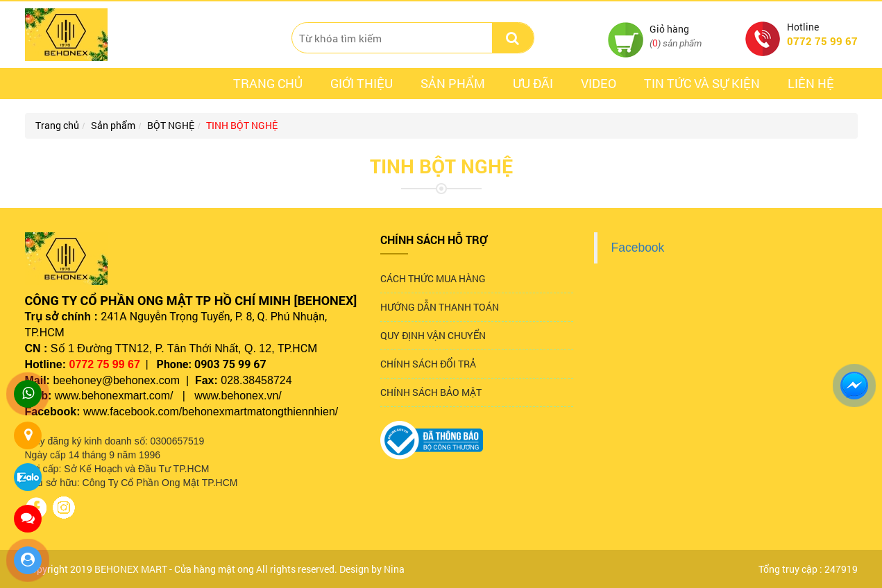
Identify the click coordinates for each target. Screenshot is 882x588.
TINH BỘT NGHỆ (242, 125)
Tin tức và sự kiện (702, 83)
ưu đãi (533, 83)
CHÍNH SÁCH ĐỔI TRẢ (428, 364)
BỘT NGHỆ (171, 125)
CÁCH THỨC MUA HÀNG (433, 278)
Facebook (638, 248)
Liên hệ (811, 83)
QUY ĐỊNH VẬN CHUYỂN (433, 335)
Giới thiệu (362, 83)
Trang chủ (268, 83)
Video (599, 83)
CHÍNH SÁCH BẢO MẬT (431, 392)
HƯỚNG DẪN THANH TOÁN (440, 307)
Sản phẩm (453, 83)
